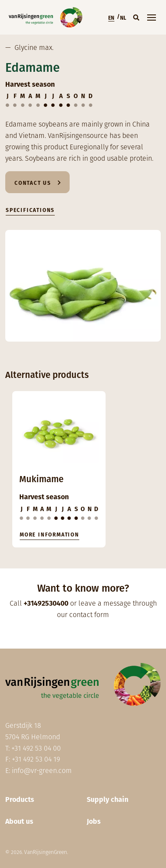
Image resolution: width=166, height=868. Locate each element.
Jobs (94, 821)
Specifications (30, 210)
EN (111, 18)
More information (49, 535)
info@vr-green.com (42, 771)
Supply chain (108, 799)
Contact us (33, 183)
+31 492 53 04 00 (36, 748)
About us (19, 821)
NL (123, 18)
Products (20, 799)
